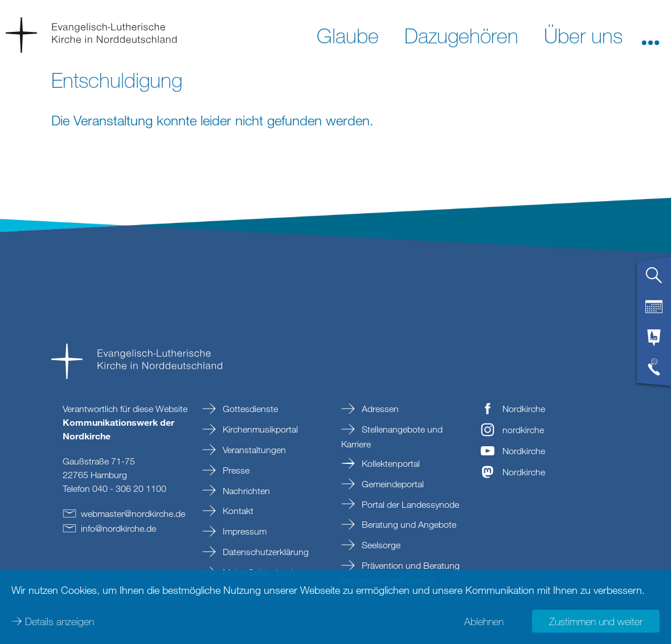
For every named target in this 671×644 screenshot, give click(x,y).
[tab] (654, 280)
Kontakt (237, 511)
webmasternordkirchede (133, 513)
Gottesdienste (249, 409)
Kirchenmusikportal (259, 429)
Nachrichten (245, 491)
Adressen (379, 409)
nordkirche (523, 430)
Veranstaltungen (253, 450)
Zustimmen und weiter (596, 621)
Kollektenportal (390, 463)
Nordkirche (524, 409)
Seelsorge (380, 545)
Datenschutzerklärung (265, 552)
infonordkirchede (118, 528)
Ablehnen (484, 621)
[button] (650, 35)
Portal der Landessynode (409, 504)
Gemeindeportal (392, 484)
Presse (235, 470)
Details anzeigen (60, 621)
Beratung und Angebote (408, 524)
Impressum (244, 531)
